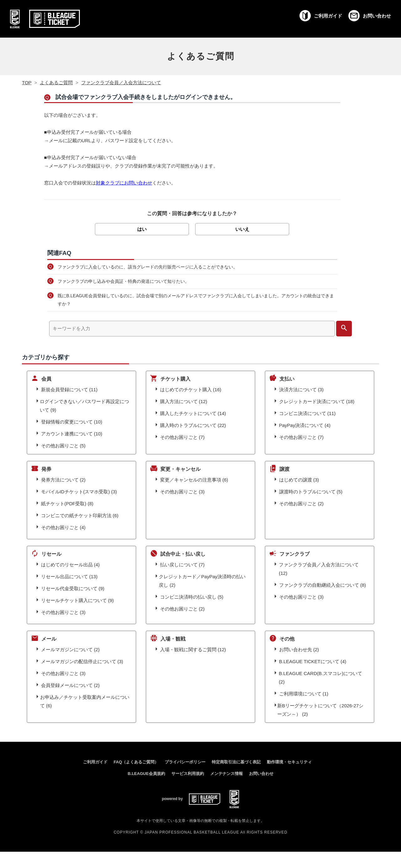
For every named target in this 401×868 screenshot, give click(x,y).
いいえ (242, 229)
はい (142, 229)
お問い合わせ (261, 774)
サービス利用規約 (188, 774)
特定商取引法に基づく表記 (236, 762)
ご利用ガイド (95, 762)
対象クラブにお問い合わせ (124, 183)
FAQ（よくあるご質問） (136, 762)
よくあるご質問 (201, 56)
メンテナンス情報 (227, 774)
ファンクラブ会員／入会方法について (121, 83)
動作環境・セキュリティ (289, 762)
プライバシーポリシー (185, 762)
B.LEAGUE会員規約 (146, 774)
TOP (27, 83)
